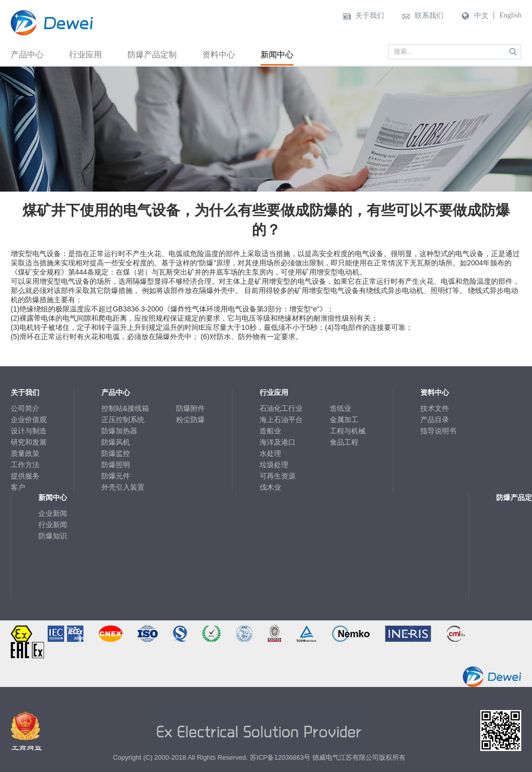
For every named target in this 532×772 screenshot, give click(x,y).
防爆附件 (190, 408)
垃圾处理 (274, 465)
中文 (481, 16)
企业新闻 (53, 513)
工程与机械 (348, 431)
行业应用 (86, 55)
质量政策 (25, 453)
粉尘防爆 (190, 420)
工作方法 (25, 465)
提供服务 (25, 476)
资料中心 (219, 55)
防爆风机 (116, 442)
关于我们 (370, 16)
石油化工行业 (281, 408)
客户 (18, 487)
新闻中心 (277, 55)
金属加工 (344, 420)
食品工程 (344, 442)
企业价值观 (29, 420)
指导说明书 (438, 431)
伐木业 (270, 487)
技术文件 (435, 408)
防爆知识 (53, 536)
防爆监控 (116, 453)
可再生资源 (278, 476)
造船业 (270, 431)
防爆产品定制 (152, 55)
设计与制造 (29, 431)
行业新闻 (53, 525)
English (510, 15)
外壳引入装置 (123, 487)
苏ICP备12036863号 (280, 757)
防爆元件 (116, 476)
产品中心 (27, 55)
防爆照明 (116, 465)
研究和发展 (29, 442)
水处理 (270, 453)
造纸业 (341, 408)
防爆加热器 (119, 431)
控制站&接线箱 (125, 408)
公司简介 (25, 408)
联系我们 (429, 16)
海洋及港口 (278, 442)
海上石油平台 (281, 420)
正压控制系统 (123, 420)
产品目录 (435, 420)
